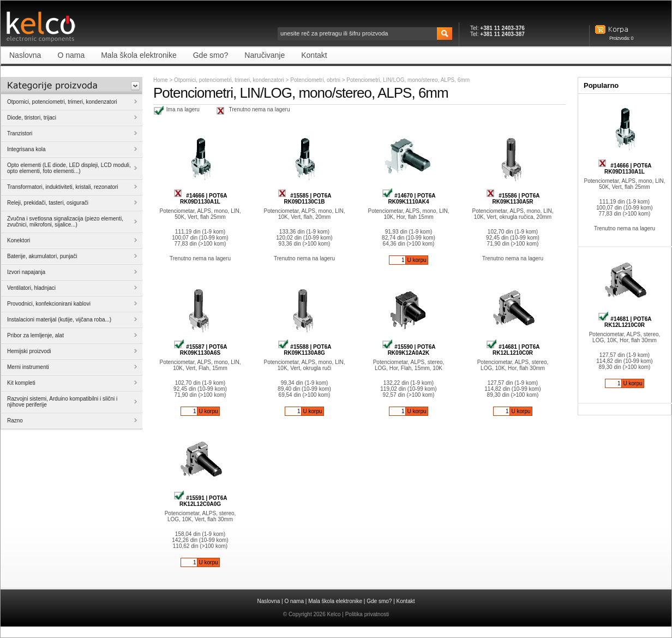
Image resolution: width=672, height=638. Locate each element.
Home (161, 80)
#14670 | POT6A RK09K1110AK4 (409, 199)
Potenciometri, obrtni (316, 80)
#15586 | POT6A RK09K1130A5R (513, 199)
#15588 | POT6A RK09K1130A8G (305, 350)
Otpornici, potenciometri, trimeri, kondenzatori (229, 80)
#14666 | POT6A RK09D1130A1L (200, 199)
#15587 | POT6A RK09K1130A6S (200, 350)
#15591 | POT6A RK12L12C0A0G (200, 501)
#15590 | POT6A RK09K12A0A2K (409, 350)
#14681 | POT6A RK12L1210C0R (513, 350)
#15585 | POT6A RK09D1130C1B (305, 199)
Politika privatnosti (367, 614)
